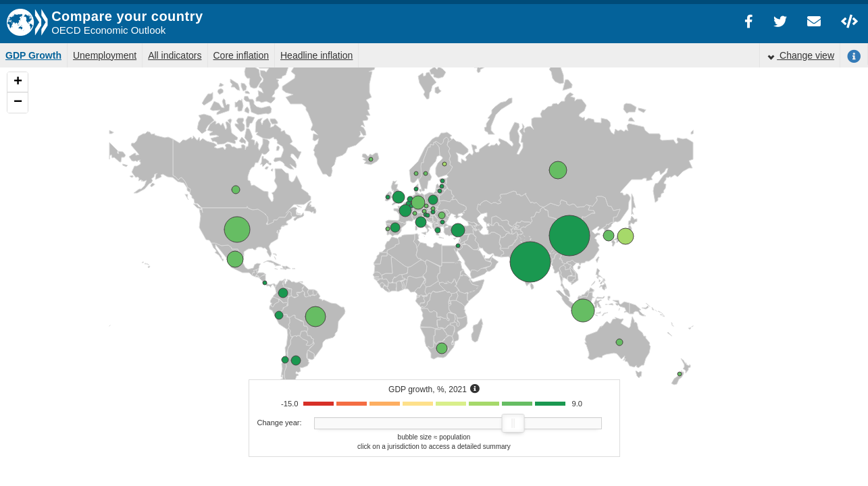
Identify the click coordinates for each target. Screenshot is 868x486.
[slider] (513, 423)
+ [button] (18, 82)
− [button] (18, 103)
